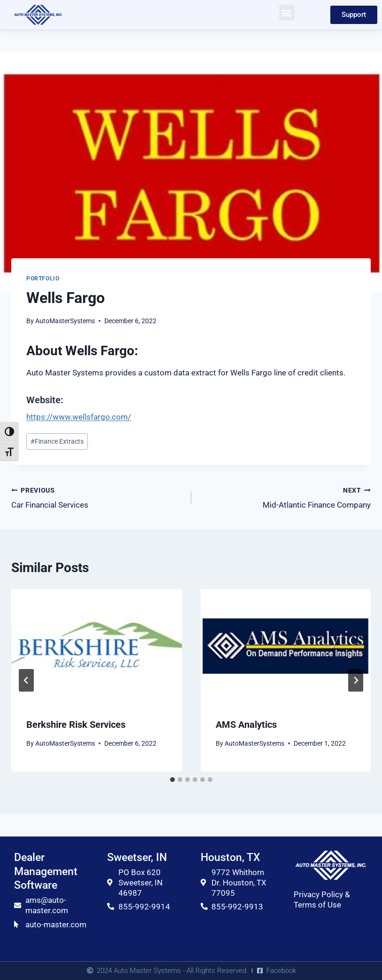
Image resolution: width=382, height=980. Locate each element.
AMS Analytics (246, 725)
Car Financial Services (97, 497)
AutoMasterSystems (65, 321)
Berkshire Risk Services (76, 725)
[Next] (356, 680)
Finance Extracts (57, 441)
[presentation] (97, 646)
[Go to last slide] (26, 680)
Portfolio (43, 279)
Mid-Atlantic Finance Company (285, 497)
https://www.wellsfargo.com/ (79, 417)
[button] (287, 12)
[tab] (172, 780)
